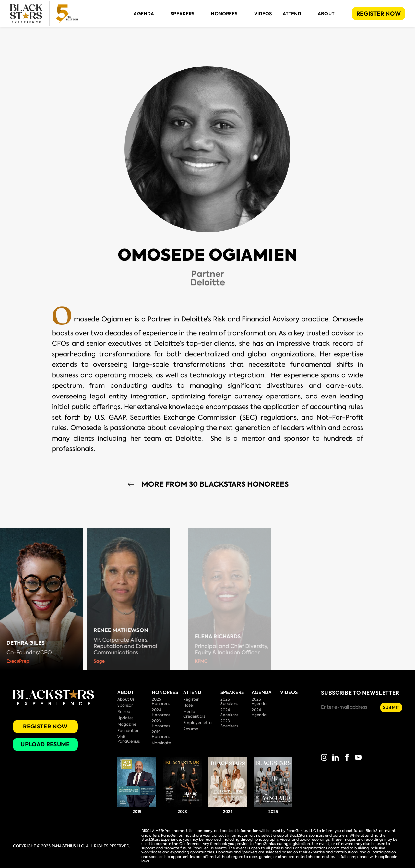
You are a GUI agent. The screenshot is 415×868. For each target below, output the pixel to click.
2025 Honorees (161, 702)
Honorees (224, 14)
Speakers (182, 14)
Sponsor (125, 705)
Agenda (144, 14)
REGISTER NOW (379, 14)
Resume (191, 729)
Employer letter (198, 723)
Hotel (188, 705)
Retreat (125, 712)
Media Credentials (194, 714)
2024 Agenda (259, 712)
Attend (292, 14)
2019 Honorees (161, 734)
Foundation (128, 731)
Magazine (127, 724)
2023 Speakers (229, 723)
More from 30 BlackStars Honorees (226, 484)
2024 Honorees (161, 712)
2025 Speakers (229, 702)
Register (191, 699)
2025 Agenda (259, 702)
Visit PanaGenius (129, 739)
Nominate (161, 743)
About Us (126, 699)
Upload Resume (45, 744)
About (326, 14)
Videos (263, 14)
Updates (125, 718)
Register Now (45, 727)
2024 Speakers (229, 712)
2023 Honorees (161, 723)
